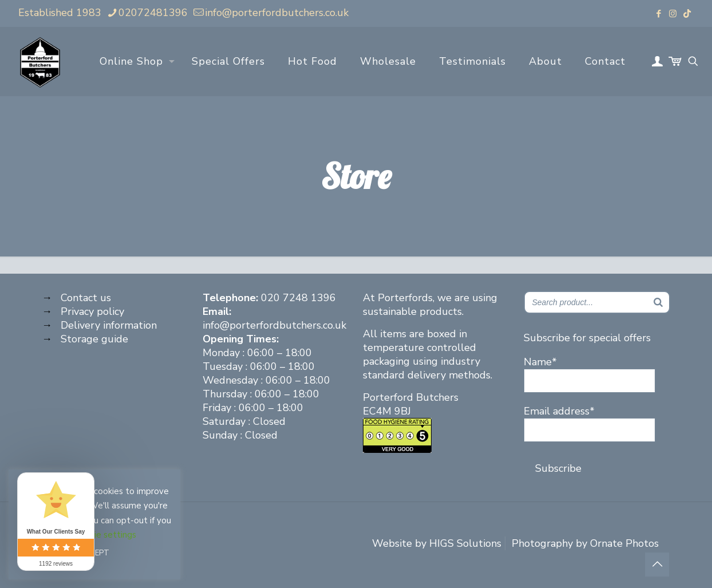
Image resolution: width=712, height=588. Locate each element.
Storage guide (94, 339)
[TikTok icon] (687, 14)
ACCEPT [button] (94, 553)
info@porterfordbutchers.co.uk (274, 325)
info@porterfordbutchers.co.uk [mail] (277, 13)
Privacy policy (92, 311)
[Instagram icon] (673, 14)
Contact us (86, 298)
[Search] (658, 302)
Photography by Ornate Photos (585, 543)
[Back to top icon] (657, 565)
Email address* (590, 423)
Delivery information (109, 325)
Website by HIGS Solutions (437, 543)
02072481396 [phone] (153, 13)
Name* (590, 374)
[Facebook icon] (658, 14)
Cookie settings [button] (106, 535)
